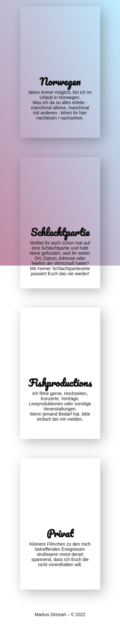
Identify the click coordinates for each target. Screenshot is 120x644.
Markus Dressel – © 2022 (60, 615)
